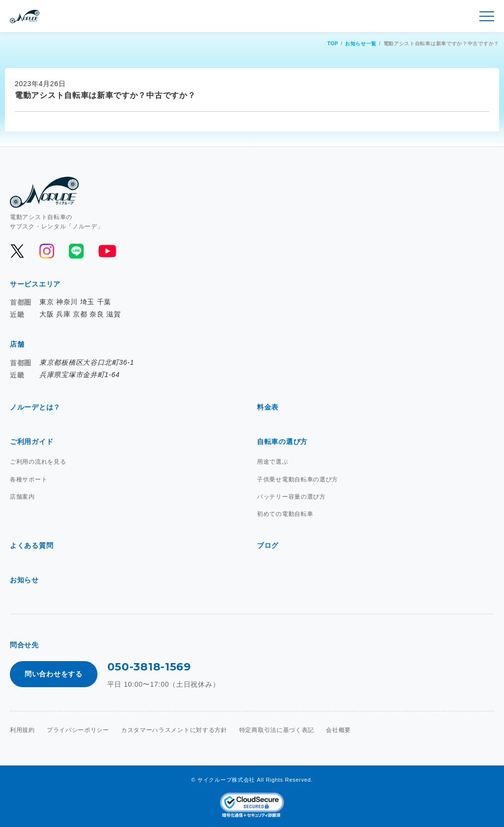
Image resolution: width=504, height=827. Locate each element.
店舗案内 (22, 497)
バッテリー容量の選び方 (291, 497)
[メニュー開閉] (487, 16)
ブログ (268, 545)
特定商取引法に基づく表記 (277, 730)
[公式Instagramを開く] (47, 251)
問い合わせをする (54, 674)
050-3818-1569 (149, 667)
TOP (333, 44)
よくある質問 (31, 545)
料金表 (268, 407)
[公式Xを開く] (17, 251)
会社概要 (338, 730)
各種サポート (29, 479)
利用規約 (22, 730)
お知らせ (24, 580)
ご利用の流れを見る (38, 462)
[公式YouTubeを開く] (107, 251)
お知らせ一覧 (361, 44)
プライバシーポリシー (78, 730)
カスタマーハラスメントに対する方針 (174, 730)
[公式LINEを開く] (76, 251)
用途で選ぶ (273, 462)
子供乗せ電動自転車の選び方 (298, 479)
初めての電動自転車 (285, 514)
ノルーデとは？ (35, 407)
